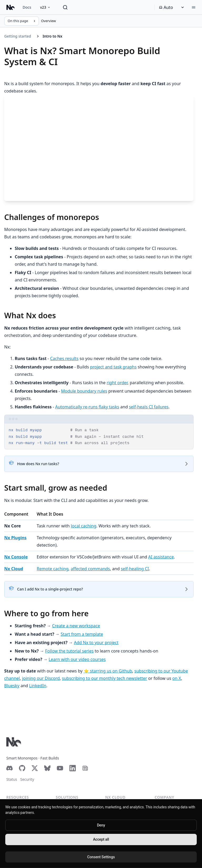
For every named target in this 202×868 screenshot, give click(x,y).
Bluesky (12, 686)
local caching (84, 526)
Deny (101, 825)
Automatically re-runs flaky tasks (87, 407)
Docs (27, 7)
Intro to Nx (52, 36)
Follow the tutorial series (69, 651)
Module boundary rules (84, 391)
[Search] (65, 7)
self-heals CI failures (149, 407)
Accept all (101, 839)
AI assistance (161, 557)
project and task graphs (113, 367)
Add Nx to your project (96, 643)
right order (117, 383)
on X (177, 678)
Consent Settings (101, 857)
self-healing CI (135, 569)
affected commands (90, 569)
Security (27, 779)
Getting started (18, 36)
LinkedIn (38, 686)
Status (12, 779)
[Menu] (194, 7)
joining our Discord (41, 678)
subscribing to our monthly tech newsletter (105, 678)
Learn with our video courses (77, 659)
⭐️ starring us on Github (108, 671)
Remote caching (53, 569)
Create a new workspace (76, 626)
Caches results (64, 358)
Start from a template (82, 634)
